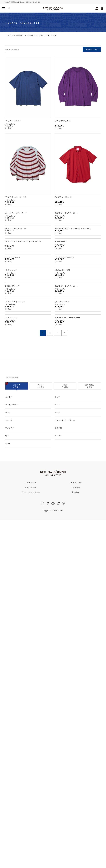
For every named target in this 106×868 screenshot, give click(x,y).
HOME (8, 35)
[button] (64, 333)
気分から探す (19, 35)
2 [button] (50, 333)
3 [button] (57, 333)
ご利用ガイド (30, 482)
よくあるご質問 (75, 482)
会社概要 (75, 492)
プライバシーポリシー (30, 492)
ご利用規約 (76, 487)
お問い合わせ (30, 487)
